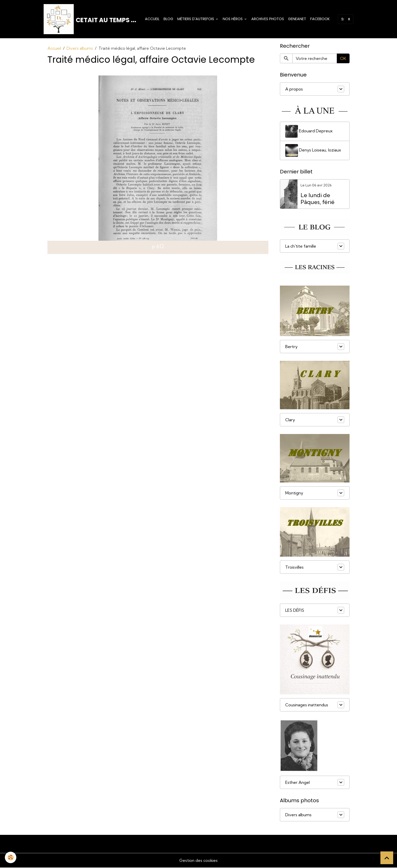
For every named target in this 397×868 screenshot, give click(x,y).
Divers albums (80, 49)
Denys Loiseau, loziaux (313, 151)
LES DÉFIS (295, 611)
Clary (290, 420)
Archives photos (268, 19)
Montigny (294, 493)
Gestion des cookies (198, 861)
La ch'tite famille (301, 247)
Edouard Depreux (309, 132)
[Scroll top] (387, 858)
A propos (294, 90)
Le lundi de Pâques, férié (318, 199)
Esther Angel (297, 783)
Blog (168, 19)
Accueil (152, 19)
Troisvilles (294, 568)
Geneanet (297, 19)
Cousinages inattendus (307, 705)
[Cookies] (11, 857)
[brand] (90, 19)
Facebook (320, 19)
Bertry (291, 347)
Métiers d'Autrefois (196, 19)
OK (343, 59)
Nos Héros (233, 19)
